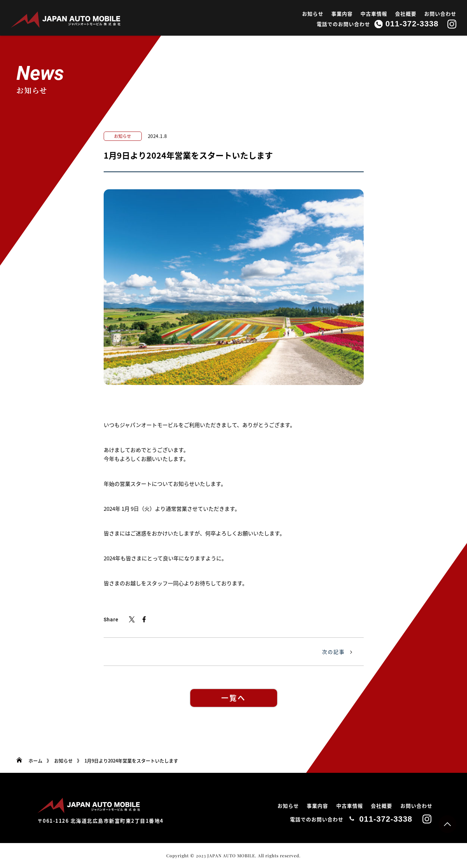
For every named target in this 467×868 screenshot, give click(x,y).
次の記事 (333, 652)
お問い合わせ (440, 14)
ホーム (35, 761)
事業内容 (342, 14)
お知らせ (313, 14)
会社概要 (406, 14)
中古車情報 (374, 14)
